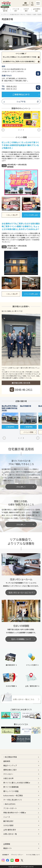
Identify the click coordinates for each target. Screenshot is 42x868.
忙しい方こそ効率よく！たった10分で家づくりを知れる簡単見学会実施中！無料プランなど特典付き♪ (22, 57)
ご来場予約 (10, 427)
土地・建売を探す (37, 10)
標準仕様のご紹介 (10, 770)
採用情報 (5, 855)
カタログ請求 (26, 10)
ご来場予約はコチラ (21, 94)
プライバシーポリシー (17, 855)
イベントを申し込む (31, 215)
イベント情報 (28, 432)
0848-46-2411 (12, 86)
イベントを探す (16, 10)
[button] (3, 130)
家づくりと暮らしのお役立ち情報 (17, 782)
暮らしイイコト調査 (11, 791)
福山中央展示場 (26, 406)
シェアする (21, 101)
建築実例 (7, 761)
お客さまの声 (8, 778)
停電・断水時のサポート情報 (15, 812)
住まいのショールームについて (21, 592)
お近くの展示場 (5, 9)
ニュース (7, 817)
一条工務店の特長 (10, 757)
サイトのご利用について (33, 855)
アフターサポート (10, 808)
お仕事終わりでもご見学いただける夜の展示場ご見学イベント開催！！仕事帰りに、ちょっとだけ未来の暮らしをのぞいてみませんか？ (22, 61)
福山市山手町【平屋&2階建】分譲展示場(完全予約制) (10, 408)
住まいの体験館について (21, 639)
